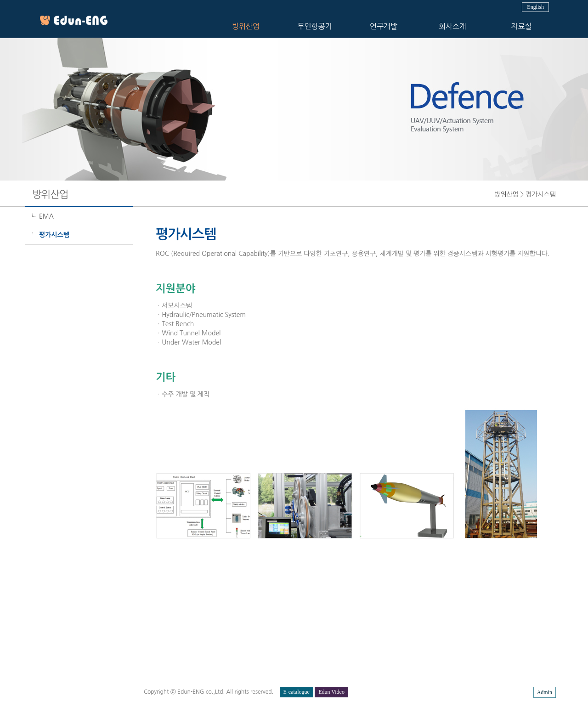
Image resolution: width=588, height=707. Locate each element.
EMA (46, 216)
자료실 (521, 26)
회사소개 (452, 26)
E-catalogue (297, 692)
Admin (545, 692)
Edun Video (331, 692)
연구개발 (384, 26)
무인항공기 (314, 26)
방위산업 (246, 26)
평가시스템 (54, 235)
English (535, 7)
